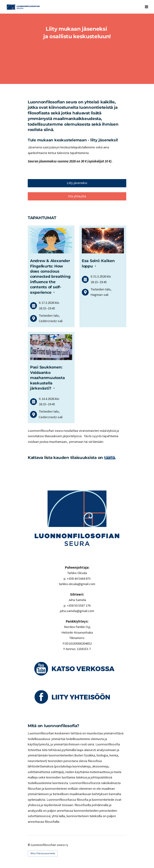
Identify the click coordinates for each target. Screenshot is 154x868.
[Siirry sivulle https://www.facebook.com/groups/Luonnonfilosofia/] (77, 697)
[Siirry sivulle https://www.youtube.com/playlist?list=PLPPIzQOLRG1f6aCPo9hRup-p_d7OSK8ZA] (77, 669)
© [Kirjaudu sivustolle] (29, 845)
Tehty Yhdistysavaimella (43, 853)
